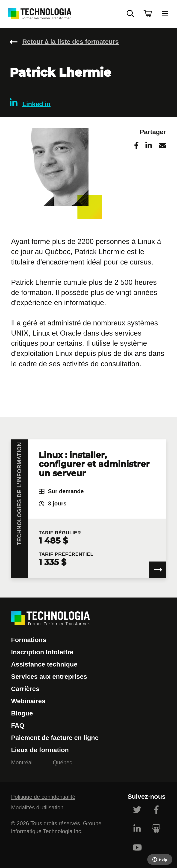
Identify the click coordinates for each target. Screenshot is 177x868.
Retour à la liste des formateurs (71, 42)
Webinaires (28, 701)
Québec (62, 762)
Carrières (25, 689)
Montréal (22, 762)
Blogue (22, 713)
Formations (29, 640)
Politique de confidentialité (43, 797)
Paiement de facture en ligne (55, 738)
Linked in (30, 103)
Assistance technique (44, 664)
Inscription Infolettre (42, 652)
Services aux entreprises (49, 677)
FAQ (18, 725)
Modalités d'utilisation (37, 807)
